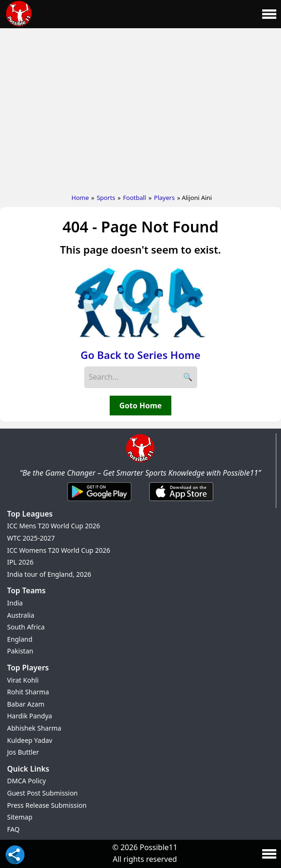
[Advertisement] (140, 109)
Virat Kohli (23, 680)
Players (164, 198)
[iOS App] (181, 502)
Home (80, 198)
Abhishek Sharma (34, 728)
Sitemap (20, 817)
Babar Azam (26, 704)
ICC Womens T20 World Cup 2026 (59, 550)
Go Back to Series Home (140, 355)
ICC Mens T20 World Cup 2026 (53, 526)
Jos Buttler (23, 752)
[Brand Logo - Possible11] (140, 461)
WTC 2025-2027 (31, 538)
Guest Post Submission (42, 793)
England (20, 639)
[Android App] (99, 502)
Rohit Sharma (28, 692)
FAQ (13, 829)
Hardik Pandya (30, 716)
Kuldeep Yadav (30, 740)
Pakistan (20, 651)
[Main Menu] (269, 14)
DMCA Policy (26, 781)
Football (134, 198)
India (15, 603)
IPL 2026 (20, 562)
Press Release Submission (47, 805)
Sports (106, 198)
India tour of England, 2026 (49, 574)
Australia (21, 615)
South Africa (26, 627)
